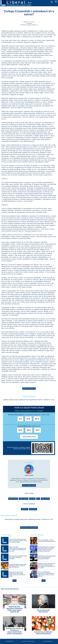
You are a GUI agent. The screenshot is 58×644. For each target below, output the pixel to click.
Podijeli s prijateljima (29, 389)
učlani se (34, 411)
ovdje (53, 400)
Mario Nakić (31, 22)
